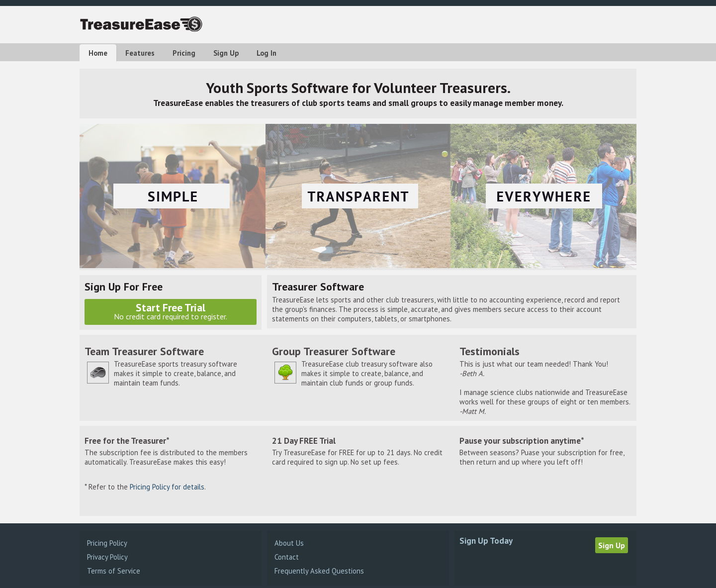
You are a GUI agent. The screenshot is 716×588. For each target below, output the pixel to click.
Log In (267, 53)
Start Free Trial (171, 311)
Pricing (184, 53)
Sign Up (226, 53)
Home (98, 53)
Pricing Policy (107, 543)
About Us (289, 543)
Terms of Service (114, 571)
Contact (287, 557)
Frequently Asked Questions (319, 571)
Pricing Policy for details (167, 487)
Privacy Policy (107, 557)
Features (140, 53)
